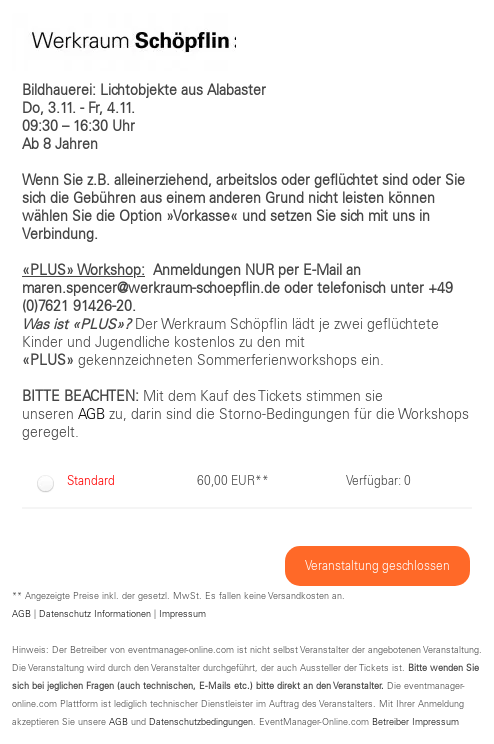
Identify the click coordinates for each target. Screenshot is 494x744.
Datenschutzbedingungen (201, 722)
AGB (21, 614)
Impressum (182, 614)
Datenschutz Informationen (95, 614)
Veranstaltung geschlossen (377, 566)
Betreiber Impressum (415, 722)
